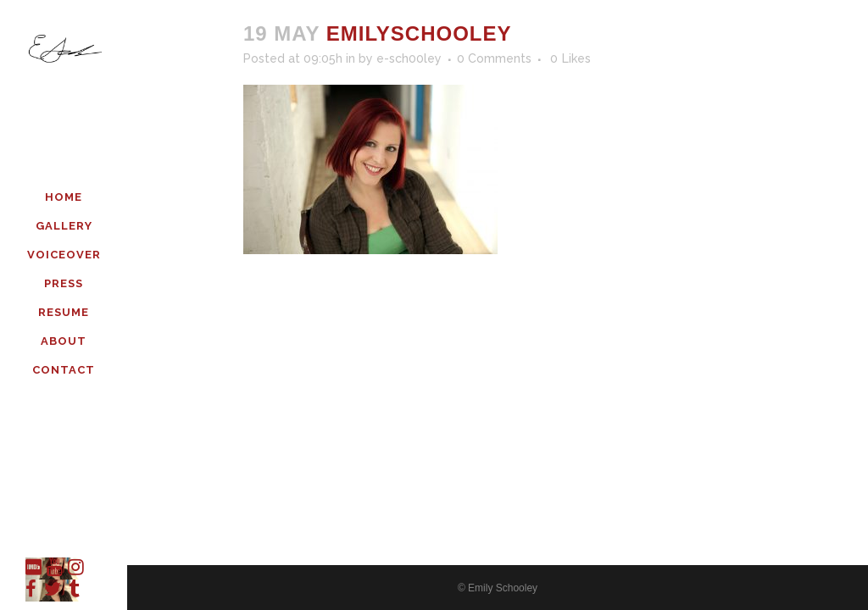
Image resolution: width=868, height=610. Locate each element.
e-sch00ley (409, 58)
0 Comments (494, 58)
